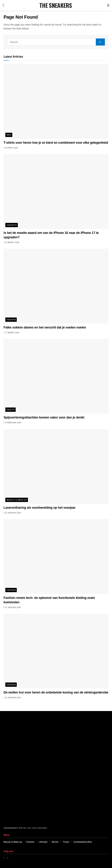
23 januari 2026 (12, 513)
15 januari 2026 (12, 698)
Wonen (55, 842)
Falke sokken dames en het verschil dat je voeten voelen (45, 327)
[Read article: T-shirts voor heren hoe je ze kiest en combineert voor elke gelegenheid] (56, 101)
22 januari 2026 (12, 607)
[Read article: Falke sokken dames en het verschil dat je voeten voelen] (56, 286)
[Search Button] (108, 5)
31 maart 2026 (11, 242)
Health (11, 410)
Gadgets (12, 225)
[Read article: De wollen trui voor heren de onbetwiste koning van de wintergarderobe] (56, 651)
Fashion (11, 320)
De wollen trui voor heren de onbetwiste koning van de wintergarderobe (56, 692)
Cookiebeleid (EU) (83, 842)
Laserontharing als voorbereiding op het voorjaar (40, 508)
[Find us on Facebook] (4, 858)
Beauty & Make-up (17, 500)
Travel (66, 842)
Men (9, 135)
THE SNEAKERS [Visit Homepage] (56, 5)
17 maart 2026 (11, 333)
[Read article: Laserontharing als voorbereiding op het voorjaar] (56, 466)
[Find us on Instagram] (7, 858)
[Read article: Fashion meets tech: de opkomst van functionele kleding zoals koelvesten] (56, 556)
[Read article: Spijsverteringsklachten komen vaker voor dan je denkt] (56, 376)
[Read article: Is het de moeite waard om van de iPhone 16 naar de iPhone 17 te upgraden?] (56, 191)
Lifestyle (43, 842)
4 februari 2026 (12, 423)
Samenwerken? (11, 828)
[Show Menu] (3, 5)
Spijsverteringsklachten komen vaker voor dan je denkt (44, 417)
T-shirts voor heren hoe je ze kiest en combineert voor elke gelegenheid (56, 143)
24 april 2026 (11, 148)
